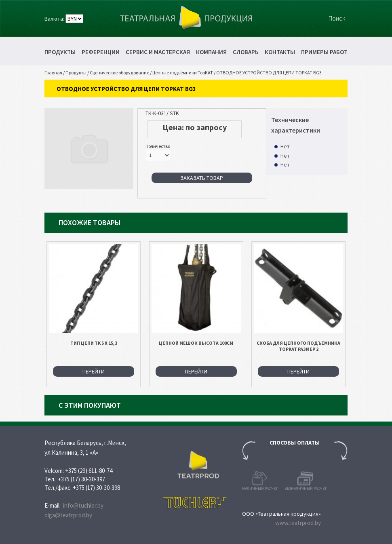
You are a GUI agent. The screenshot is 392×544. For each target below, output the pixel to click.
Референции (101, 52)
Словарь (246, 52)
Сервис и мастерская (158, 52)
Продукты (60, 52)
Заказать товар (202, 178)
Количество (158, 146)
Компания (211, 52)
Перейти (94, 371)
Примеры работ (324, 52)
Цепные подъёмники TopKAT (183, 73)
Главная (53, 73)
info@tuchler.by (83, 505)
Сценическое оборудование (119, 73)
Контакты (280, 52)
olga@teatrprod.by (68, 515)
